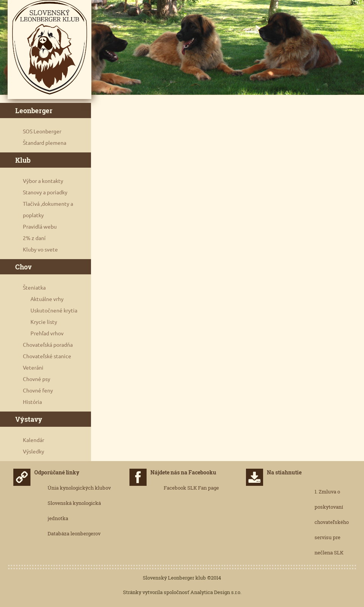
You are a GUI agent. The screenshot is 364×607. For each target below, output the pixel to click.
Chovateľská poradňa (48, 345)
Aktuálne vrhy (47, 299)
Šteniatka (34, 288)
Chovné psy (37, 379)
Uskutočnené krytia (54, 311)
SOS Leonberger (42, 131)
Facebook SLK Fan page (191, 488)
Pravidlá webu (40, 227)
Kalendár (34, 440)
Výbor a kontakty (43, 181)
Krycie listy (44, 322)
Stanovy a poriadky (45, 192)
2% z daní (34, 238)
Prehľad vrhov (47, 333)
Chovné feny (38, 391)
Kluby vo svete (40, 250)
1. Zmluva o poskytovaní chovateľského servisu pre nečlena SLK (332, 522)
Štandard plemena (45, 143)
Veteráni (33, 368)
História (32, 402)
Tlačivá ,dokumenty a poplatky (48, 210)
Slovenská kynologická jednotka (74, 511)
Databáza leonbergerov (74, 533)
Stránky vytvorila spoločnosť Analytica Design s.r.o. (182, 592)
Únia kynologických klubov (79, 488)
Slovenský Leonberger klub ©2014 (182, 578)
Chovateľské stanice (47, 356)
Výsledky (34, 452)
